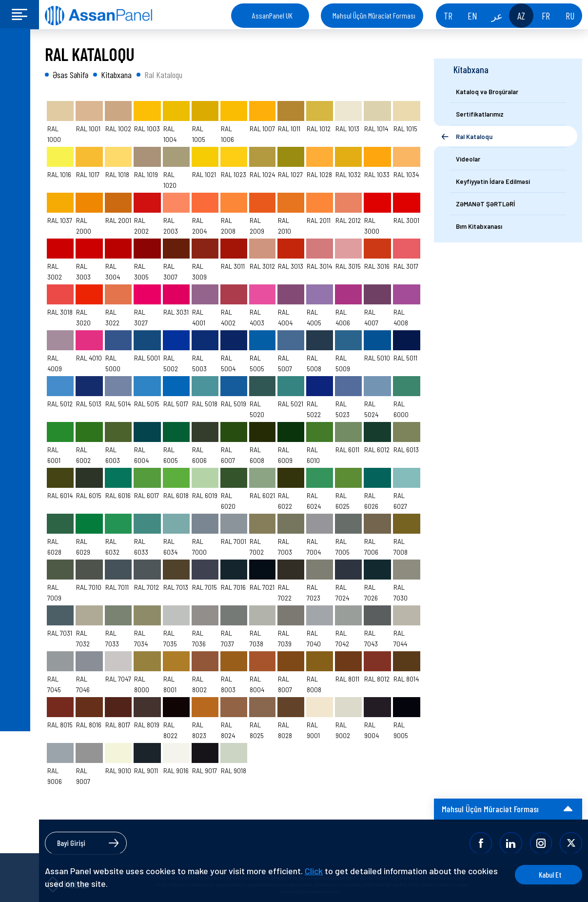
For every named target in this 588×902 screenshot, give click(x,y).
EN (472, 16)
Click (314, 871)
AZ (521, 16)
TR (448, 16)
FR (546, 16)
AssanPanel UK (272, 15)
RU (570, 16)
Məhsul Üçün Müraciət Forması (374, 15)
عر (497, 16)
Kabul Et (545, 874)
